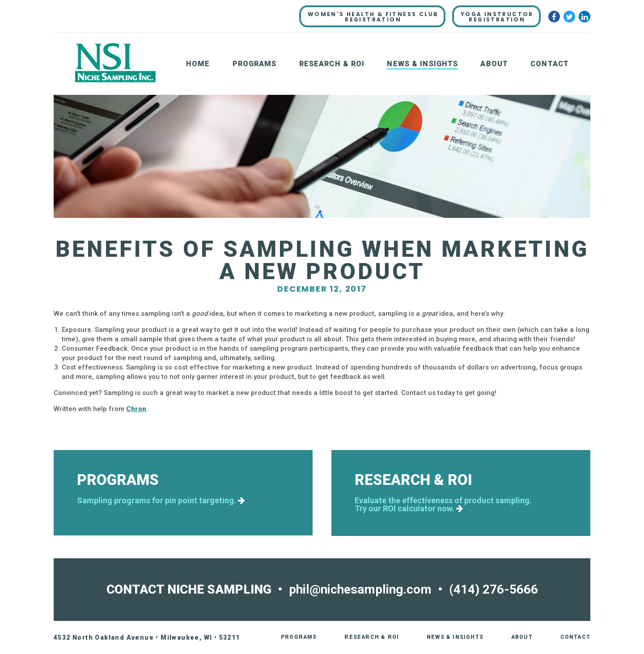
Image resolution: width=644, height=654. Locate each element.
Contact (550, 64)
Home (198, 64)
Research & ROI (332, 64)
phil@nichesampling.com (360, 589)
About (494, 64)
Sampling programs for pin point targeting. (161, 501)
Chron (136, 409)
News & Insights (422, 64)
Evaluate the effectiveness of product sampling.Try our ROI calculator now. (443, 505)
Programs (255, 64)
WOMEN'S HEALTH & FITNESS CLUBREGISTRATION (373, 17)
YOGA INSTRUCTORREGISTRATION (497, 17)
